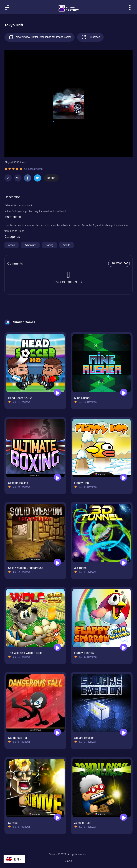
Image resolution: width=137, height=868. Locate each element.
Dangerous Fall (18, 738)
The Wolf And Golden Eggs (25, 653)
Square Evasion (84, 738)
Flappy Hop (82, 483)
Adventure (30, 245)
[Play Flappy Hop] (124, 477)
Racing (50, 245)
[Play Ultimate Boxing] (57, 477)
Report (51, 178)
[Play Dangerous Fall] (57, 732)
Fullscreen (90, 37)
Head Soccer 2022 (20, 398)
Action (12, 245)
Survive (13, 823)
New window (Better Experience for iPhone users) (40, 37)
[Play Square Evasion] (124, 732)
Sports (67, 245)
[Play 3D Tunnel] (124, 562)
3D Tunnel (81, 568)
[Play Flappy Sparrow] (124, 647)
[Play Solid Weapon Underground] (57, 562)
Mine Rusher (82, 398)
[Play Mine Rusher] (124, 392)
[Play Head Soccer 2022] (57, 392)
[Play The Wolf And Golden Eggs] (57, 647)
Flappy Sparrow (84, 653)
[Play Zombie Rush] (124, 817)
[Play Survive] (57, 817)
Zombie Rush (83, 823)
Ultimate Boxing (18, 483)
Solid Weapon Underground (26, 568)
